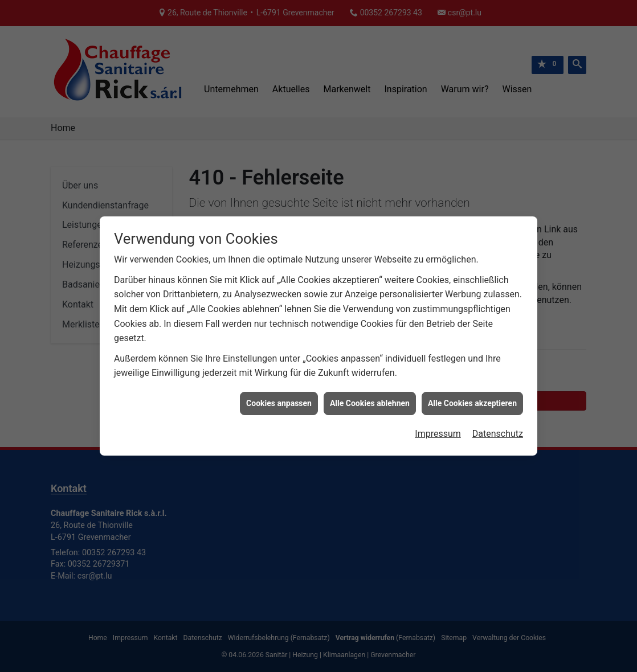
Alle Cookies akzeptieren (472, 398)
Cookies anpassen (279, 398)
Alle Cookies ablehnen (370, 398)
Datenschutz (498, 429)
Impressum (438, 429)
